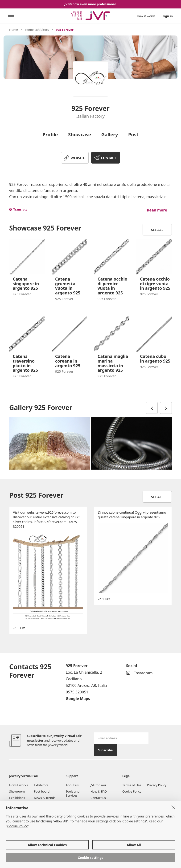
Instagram (139, 673)
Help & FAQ (99, 791)
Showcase (80, 135)
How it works (146, 16)
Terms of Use (132, 785)
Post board (42, 791)
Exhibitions (17, 798)
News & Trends (45, 798)
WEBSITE (78, 158)
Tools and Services (73, 793)
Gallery (110, 135)
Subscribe (105, 750)
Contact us (98, 798)
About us (72, 785)
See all (157, 230)
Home (14, 30)
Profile (50, 135)
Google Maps (78, 699)
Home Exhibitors (37, 30)
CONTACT (109, 158)
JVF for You (98, 785)
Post (133, 135)
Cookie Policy (132, 791)
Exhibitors (41, 785)
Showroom (17, 791)
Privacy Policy (157, 785)
